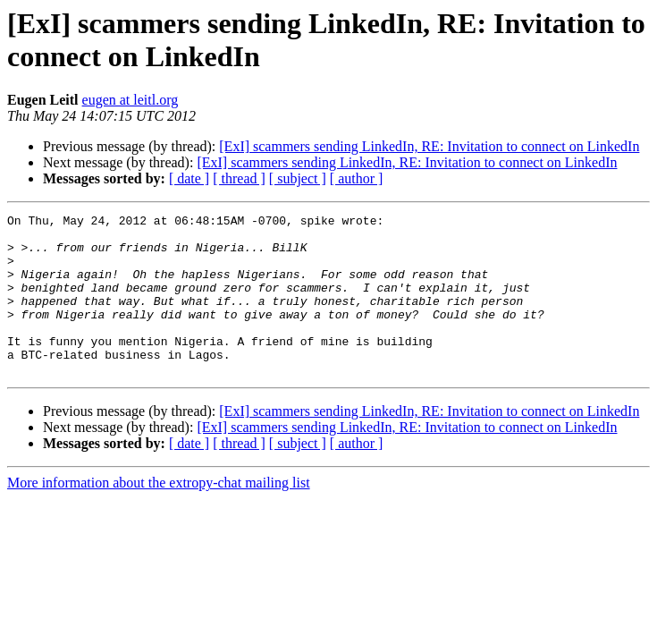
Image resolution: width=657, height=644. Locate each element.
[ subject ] (298, 178)
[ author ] (357, 178)
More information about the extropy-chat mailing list (159, 515)
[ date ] (189, 178)
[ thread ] (239, 178)
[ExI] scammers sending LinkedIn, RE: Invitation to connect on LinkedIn (429, 146)
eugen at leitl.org (131, 100)
